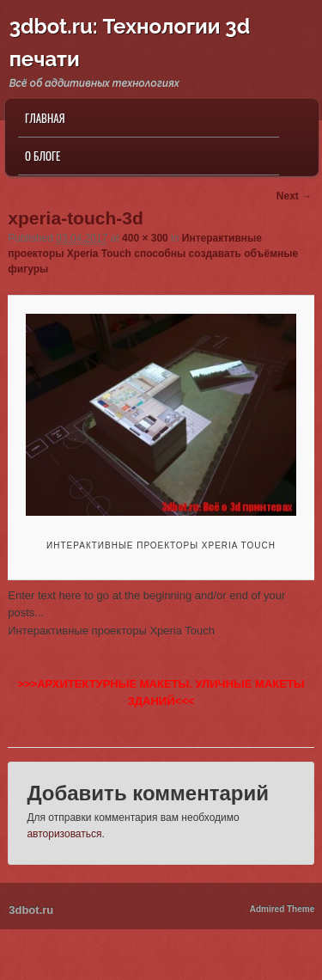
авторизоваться (64, 834)
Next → (294, 196)
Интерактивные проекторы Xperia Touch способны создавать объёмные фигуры (153, 254)
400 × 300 (145, 238)
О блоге (43, 156)
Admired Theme (283, 909)
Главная (45, 118)
